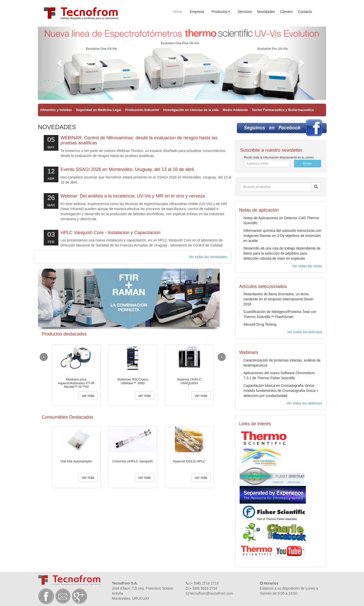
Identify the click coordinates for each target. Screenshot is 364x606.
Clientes (287, 12)
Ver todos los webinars (304, 403)
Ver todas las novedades (208, 257)
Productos (221, 12)
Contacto (305, 12)
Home (178, 12)
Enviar (308, 164)
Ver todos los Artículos (304, 332)
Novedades (266, 12)
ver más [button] (88, 396)
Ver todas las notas (307, 266)
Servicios (245, 12)
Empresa (197, 12)
